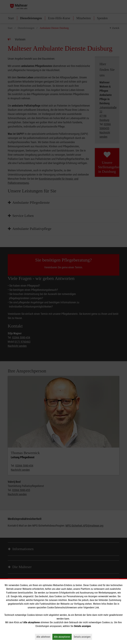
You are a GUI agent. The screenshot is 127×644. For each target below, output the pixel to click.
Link (97, 608)
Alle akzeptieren (63, 637)
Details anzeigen (83, 637)
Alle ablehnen (44, 637)
